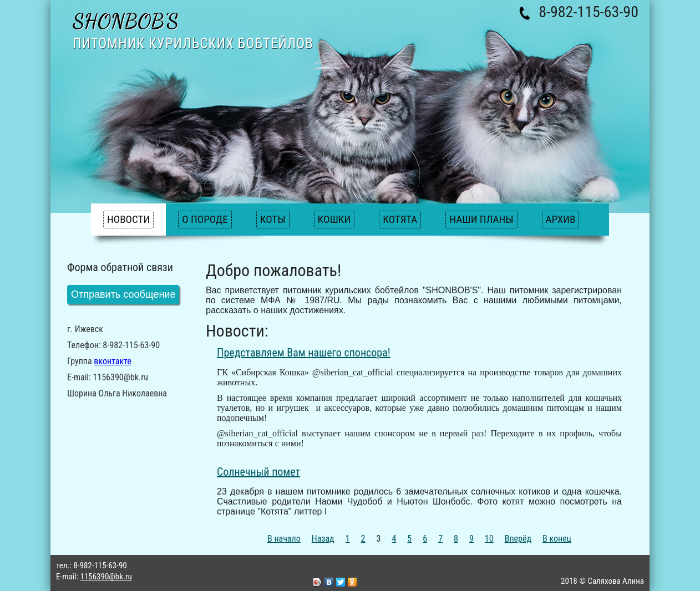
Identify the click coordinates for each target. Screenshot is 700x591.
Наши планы (481, 219)
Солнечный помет (258, 472)
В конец (557, 539)
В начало (284, 539)
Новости (128, 219)
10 (489, 539)
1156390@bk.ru (106, 577)
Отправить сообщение (123, 294)
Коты (273, 219)
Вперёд (518, 539)
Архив (561, 219)
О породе (205, 219)
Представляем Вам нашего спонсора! (304, 353)
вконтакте (112, 361)
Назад (323, 539)
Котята (400, 219)
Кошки (334, 219)
